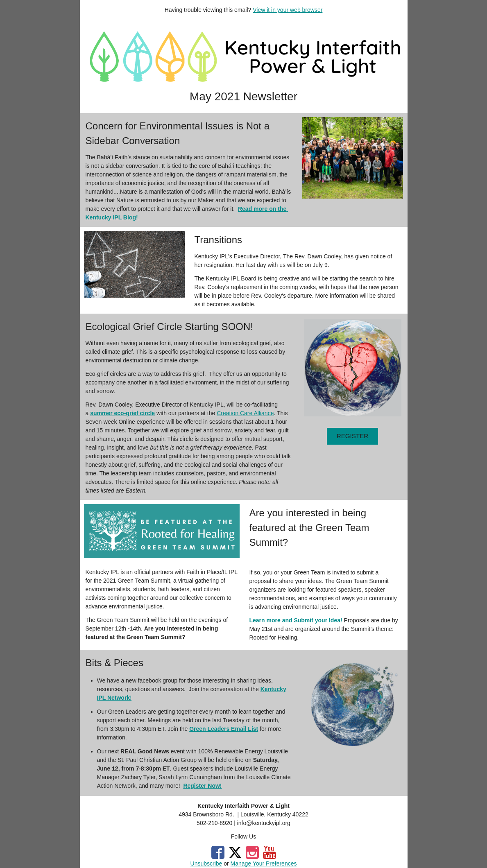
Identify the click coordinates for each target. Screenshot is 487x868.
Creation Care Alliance (245, 413)
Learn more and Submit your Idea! (296, 620)
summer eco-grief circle (122, 413)
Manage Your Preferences (264, 863)
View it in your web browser (288, 10)
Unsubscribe (206, 863)
